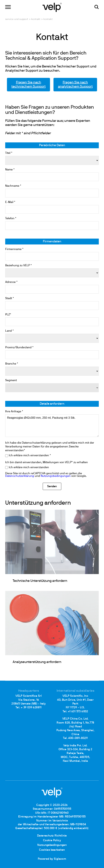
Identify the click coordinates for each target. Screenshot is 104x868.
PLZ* (8, 315)
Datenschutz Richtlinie (52, 836)
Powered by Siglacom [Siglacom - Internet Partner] (52, 859)
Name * (10, 170)
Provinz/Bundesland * (19, 348)
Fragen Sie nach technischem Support (29, 85)
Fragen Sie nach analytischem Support (75, 85)
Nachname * (13, 186)
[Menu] (8, 7)
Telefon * (11, 219)
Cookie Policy (52, 840)
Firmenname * (14, 249)
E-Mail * (10, 202)
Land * (9, 331)
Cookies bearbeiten (52, 850)
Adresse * (11, 282)
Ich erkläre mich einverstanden (29, 467)
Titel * (9, 153)
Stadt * (10, 298)
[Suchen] (97, 7)
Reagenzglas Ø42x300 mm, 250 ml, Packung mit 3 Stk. (52, 426)
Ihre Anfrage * (14, 412)
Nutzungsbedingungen (56, 476)
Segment (11, 380)
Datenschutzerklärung (20, 476)
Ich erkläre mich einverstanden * (30, 456)
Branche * (12, 364)
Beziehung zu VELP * (18, 266)
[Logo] (52, 7)
